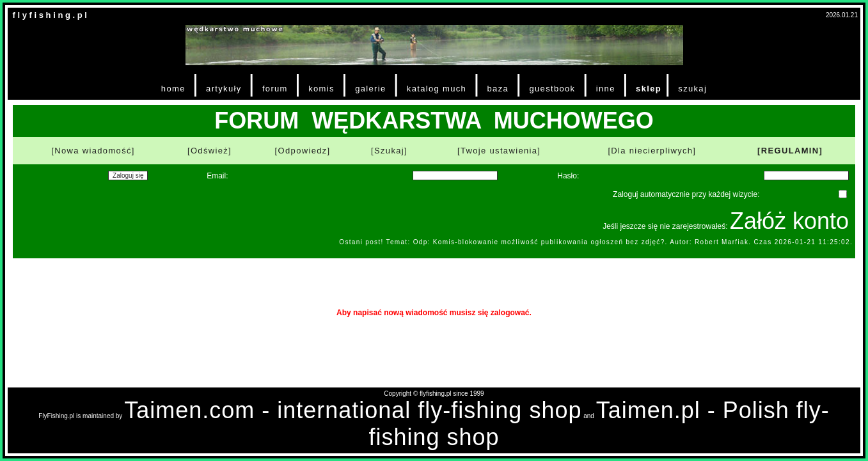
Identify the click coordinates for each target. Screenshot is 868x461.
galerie (370, 89)
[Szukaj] (389, 151)
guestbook (552, 89)
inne (606, 89)
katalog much (437, 89)
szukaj (692, 89)
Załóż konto (789, 221)
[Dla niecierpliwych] (652, 151)
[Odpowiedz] (303, 151)
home (173, 89)
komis (321, 89)
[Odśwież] (209, 151)
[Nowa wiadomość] (93, 151)
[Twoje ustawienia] (499, 151)
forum (275, 89)
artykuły (224, 89)
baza (498, 89)
